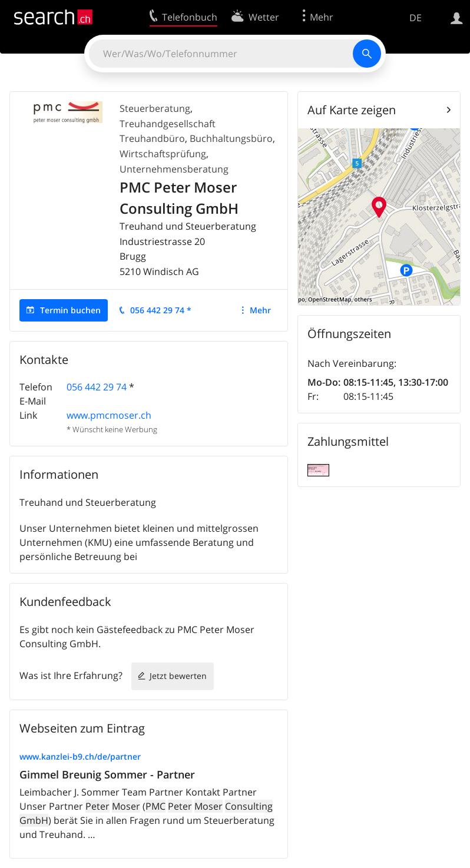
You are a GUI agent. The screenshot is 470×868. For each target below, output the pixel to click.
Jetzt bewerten (178, 676)
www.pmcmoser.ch (109, 415)
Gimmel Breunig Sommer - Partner (107, 774)
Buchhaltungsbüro (231, 138)
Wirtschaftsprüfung (163, 154)
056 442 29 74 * (161, 310)
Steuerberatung (155, 108)
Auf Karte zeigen (352, 110)
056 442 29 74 (97, 387)
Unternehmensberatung (174, 169)
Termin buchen (70, 310)
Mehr (260, 310)
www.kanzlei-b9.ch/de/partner (80, 756)
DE (416, 18)
